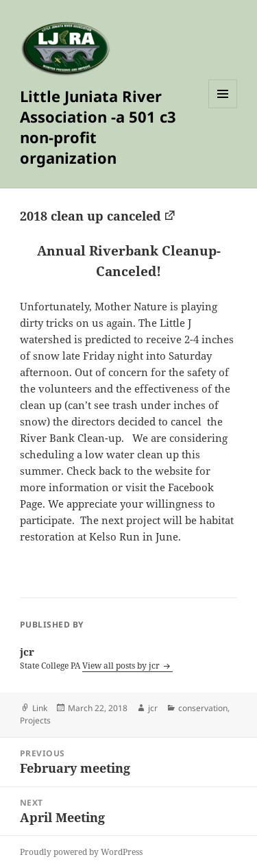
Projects (35, 720)
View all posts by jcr (122, 666)
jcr (153, 708)
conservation (203, 708)
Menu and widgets (223, 108)
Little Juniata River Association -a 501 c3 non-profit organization (98, 127)
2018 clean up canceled (90, 216)
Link (40, 708)
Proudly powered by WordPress (81, 852)
